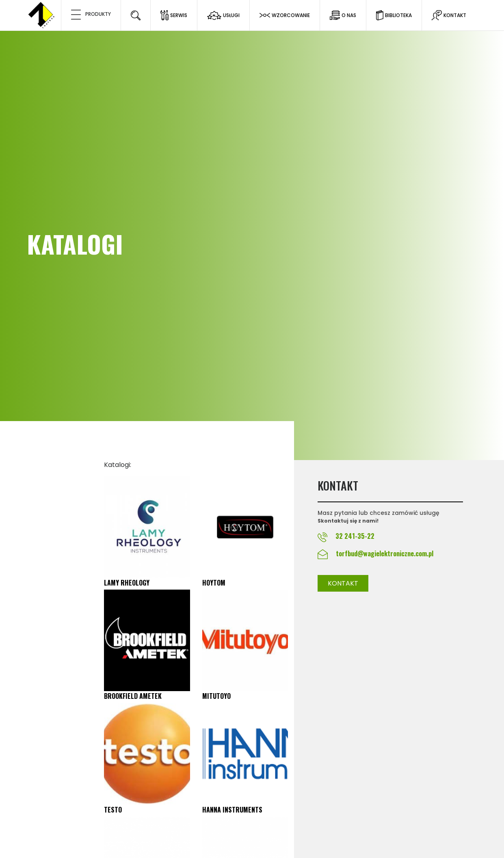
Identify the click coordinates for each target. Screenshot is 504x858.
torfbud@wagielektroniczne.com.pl (385, 553)
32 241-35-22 (354, 536)
